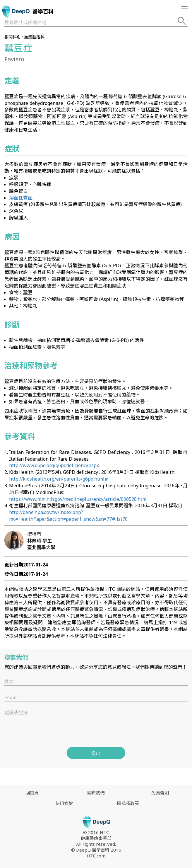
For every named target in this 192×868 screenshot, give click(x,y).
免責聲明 (160, 793)
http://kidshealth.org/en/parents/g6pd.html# (59, 479)
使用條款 (64, 803)
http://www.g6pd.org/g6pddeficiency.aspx (54, 465)
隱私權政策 (128, 803)
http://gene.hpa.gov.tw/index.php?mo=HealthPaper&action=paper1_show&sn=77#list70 (68, 516)
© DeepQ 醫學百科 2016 (96, 850)
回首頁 (32, 793)
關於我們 (96, 793)
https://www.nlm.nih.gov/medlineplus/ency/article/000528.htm (78, 499)
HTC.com (96, 856)
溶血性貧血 (21, 198)
